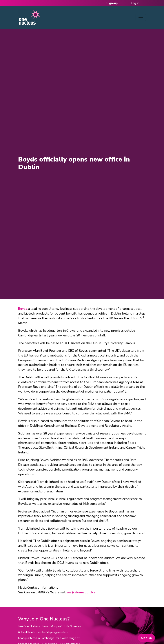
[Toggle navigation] (141, 17)
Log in (135, 3)
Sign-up (112, 3)
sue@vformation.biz (81, 592)
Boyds (23, 309)
